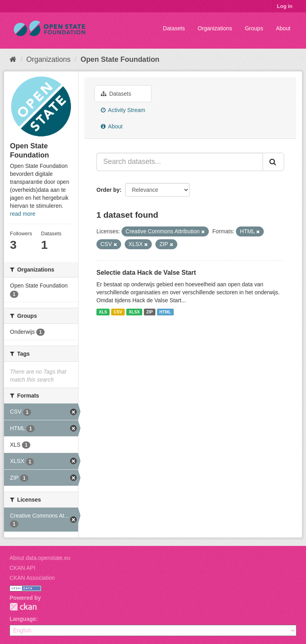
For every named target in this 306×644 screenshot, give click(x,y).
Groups (254, 28)
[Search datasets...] (180, 162)
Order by (108, 190)
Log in (285, 6)
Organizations (215, 28)
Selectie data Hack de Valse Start (146, 273)
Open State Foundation (120, 59)
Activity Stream (123, 110)
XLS (103, 312)
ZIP (149, 312)
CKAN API (23, 568)
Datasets (174, 28)
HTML (165, 312)
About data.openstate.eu (40, 558)
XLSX (134, 312)
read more (23, 214)
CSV (118, 312)
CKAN (23, 607)
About (283, 28)
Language (23, 619)
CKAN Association (32, 578)
